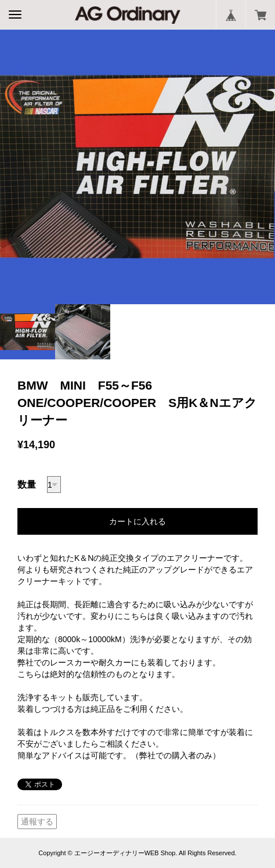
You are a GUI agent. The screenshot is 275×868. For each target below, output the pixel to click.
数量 (27, 485)
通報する (37, 822)
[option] (137, 167)
